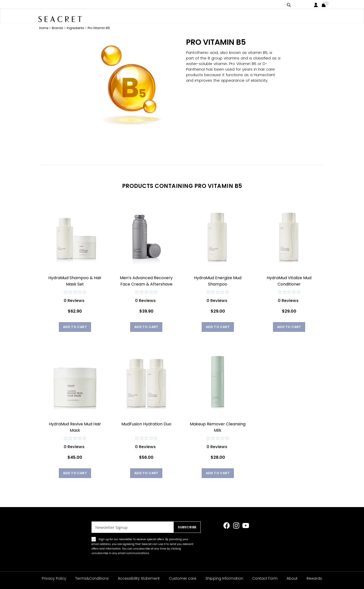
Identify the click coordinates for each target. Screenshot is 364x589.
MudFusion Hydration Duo (146, 424)
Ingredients (76, 28)
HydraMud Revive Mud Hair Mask (75, 427)
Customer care (183, 578)
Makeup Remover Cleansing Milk (218, 427)
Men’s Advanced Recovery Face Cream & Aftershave (146, 281)
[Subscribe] (186, 527)
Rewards (314, 578)
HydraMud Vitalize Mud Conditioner (289, 281)
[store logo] (66, 18)
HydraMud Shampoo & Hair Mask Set (75, 281)
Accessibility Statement (139, 578)
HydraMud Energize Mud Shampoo (218, 281)
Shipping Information (224, 578)
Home (44, 28)
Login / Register (317, 4)
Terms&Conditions (92, 578)
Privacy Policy (54, 578)
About (292, 578)
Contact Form (265, 578)
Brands (58, 28)
